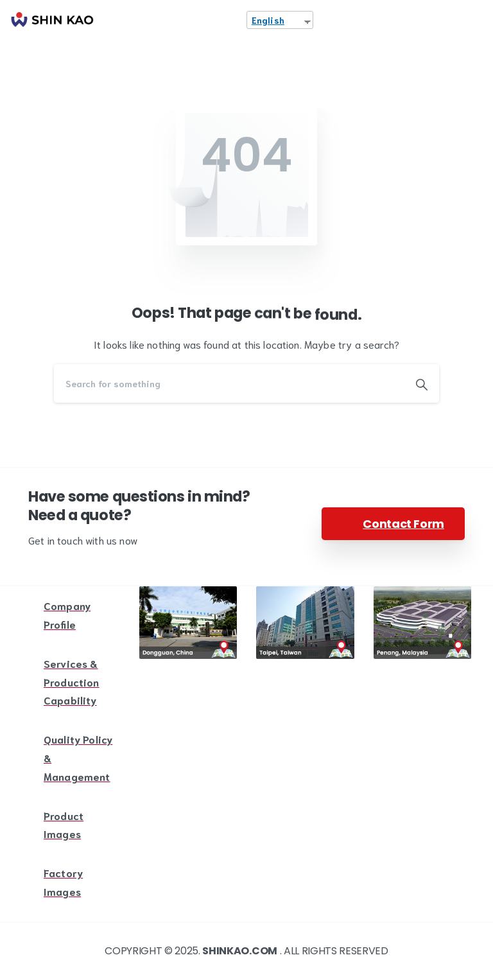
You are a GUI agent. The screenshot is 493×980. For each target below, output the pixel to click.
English (268, 20)
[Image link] (188, 623)
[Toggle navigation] (474, 20)
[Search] (229, 383)
